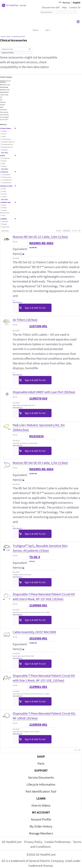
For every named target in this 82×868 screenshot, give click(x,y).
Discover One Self (51, 7)
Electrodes (3, 102)
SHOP (41, 757)
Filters (2, 107)
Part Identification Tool (41, 791)
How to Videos (41, 805)
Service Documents (41, 777)
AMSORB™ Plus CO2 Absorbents (5, 82)
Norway (66, 3)
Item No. (15, 242)
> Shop (8, 36)
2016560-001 (38, 638)
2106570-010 (38, 398)
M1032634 (36, 436)
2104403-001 (33, 643)
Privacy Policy (33, 842)
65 (79, 231)
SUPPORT (41, 771)
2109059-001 (38, 725)
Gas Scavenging (4, 117)
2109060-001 (38, 605)
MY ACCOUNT (41, 812)
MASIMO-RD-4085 (41, 243)
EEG (1, 100)
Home (3, 36)
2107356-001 (38, 326)
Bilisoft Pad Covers (5, 85)
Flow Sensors (3, 110)
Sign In (48, 30)
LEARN (41, 798)
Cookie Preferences (57, 842)
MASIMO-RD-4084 (41, 469)
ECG (1, 97)
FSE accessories (4, 112)
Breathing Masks (4, 92)
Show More (4, 120)
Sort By (58, 231)
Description (16, 258)
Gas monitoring (4, 115)
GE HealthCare (12, 842)
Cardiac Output (4, 95)
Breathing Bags (4, 87)
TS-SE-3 (35, 557)
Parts (41, 764)
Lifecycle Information (41, 784)
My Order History (41, 826)
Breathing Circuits (5, 90)
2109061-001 (38, 687)
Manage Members (41, 833)
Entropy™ (3, 105)
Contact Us (75, 7)
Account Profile (41, 819)
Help (64, 7)
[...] (14, 300)
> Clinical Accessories (18, 36)
